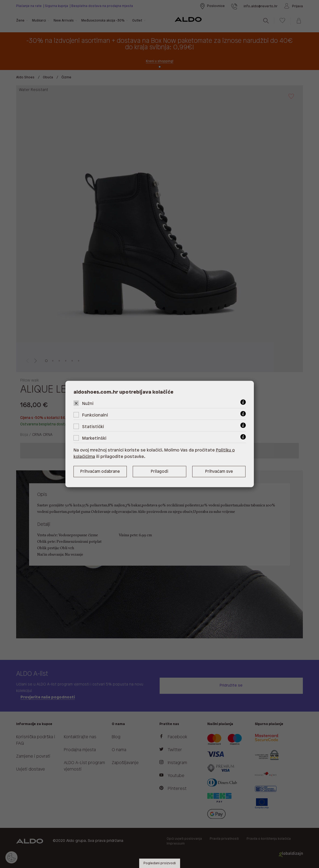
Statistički (93, 427)
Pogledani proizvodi (160, 863)
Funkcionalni (95, 415)
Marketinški (94, 438)
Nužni (88, 404)
